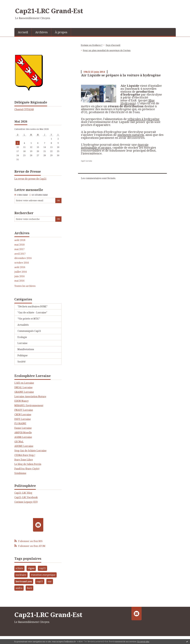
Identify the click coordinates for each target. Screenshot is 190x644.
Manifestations (26, 349)
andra (19, 588)
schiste (19, 568)
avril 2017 (20, 254)
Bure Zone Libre (24, 460)
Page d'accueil (113, 45)
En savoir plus (143, 642)
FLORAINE (20, 423)
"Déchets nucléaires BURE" (32, 306)
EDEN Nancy (21, 401)
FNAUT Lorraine (24, 410)
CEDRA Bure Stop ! (25, 455)
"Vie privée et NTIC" (29, 319)
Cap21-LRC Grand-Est (49, 11)
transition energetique (43, 575)
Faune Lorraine (23, 428)
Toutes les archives (25, 286)
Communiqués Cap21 (29, 331)
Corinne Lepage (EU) (26, 502)
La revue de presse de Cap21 (30, 179)
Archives (41, 32)
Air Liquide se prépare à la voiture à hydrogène (121, 75)
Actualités (23, 325)
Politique (23, 355)
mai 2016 (19, 281)
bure (29, 588)
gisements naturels (131, 135)
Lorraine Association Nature (30, 396)
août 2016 (20, 267)
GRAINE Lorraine (24, 392)
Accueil (23, 32)
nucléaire (21, 575)
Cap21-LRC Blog (23, 493)
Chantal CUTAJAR (24, 109)
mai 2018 (19, 245)
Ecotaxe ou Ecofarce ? (92, 45)
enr (50, 581)
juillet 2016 (21, 272)
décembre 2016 (23, 258)
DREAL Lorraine (23, 387)
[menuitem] (23, 32)
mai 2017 (19, 249)
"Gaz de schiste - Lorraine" (32, 312)
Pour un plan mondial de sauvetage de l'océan (107, 50)
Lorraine (22, 343)
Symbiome (20, 473)
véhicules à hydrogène (143, 119)
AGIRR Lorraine (23, 437)
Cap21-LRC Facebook (26, 497)
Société (21, 362)
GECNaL (19, 442)
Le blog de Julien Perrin (28, 464)
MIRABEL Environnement (29, 405)
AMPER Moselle (23, 433)
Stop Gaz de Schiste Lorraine (30, 451)
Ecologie (22, 337)
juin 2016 (20, 276)
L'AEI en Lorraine (24, 383)
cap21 (42, 568)
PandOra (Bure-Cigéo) (27, 469)
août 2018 (20, 240)
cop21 (40, 581)
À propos (61, 32)
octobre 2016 (22, 263)
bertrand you (24, 581)
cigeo (31, 568)
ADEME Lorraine (24, 446)
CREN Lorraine (23, 414)
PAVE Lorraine (23, 419)
